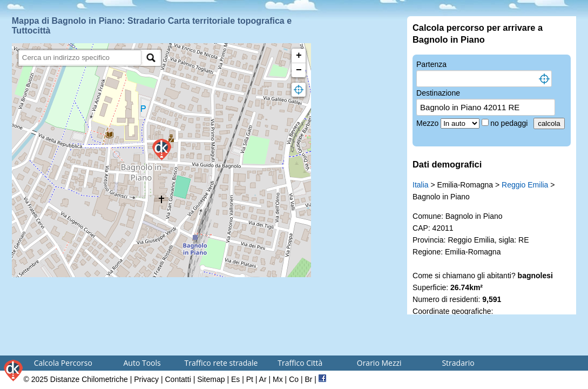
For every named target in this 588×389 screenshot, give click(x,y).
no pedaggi (510, 123)
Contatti (178, 379)
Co (294, 379)
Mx (278, 379)
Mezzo (428, 123)
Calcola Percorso (63, 363)
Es (235, 379)
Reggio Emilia (525, 185)
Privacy (146, 379)
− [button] (299, 70)
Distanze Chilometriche (89, 379)
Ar (263, 379)
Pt (250, 379)
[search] (80, 58)
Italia (421, 185)
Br (308, 379)
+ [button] (299, 56)
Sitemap (211, 379)
